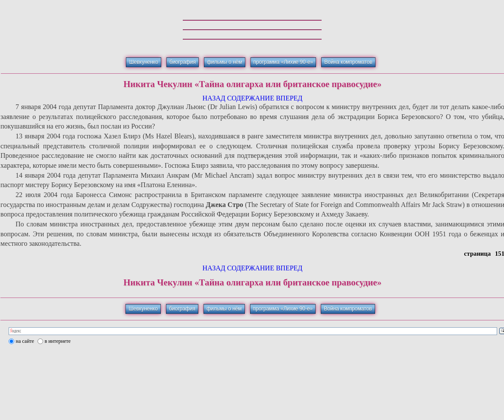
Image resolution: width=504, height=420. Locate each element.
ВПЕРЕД (289, 98)
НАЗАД (214, 98)
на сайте (25, 341)
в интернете (58, 341)
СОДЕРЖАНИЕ (251, 98)
